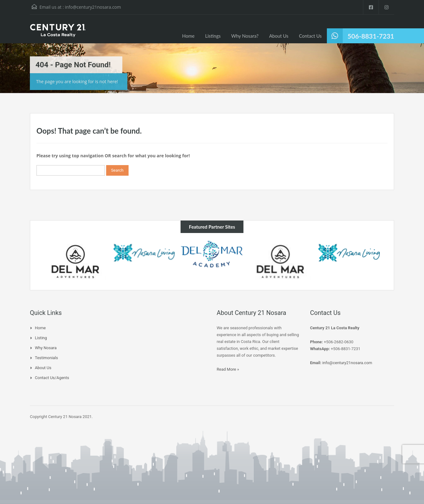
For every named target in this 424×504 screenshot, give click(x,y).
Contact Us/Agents (52, 378)
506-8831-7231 (371, 36)
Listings (213, 36)
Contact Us (310, 36)
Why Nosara (46, 348)
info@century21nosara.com (93, 7)
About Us (279, 36)
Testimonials (46, 358)
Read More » (228, 369)
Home (188, 36)
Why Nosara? (245, 36)
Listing (41, 338)
